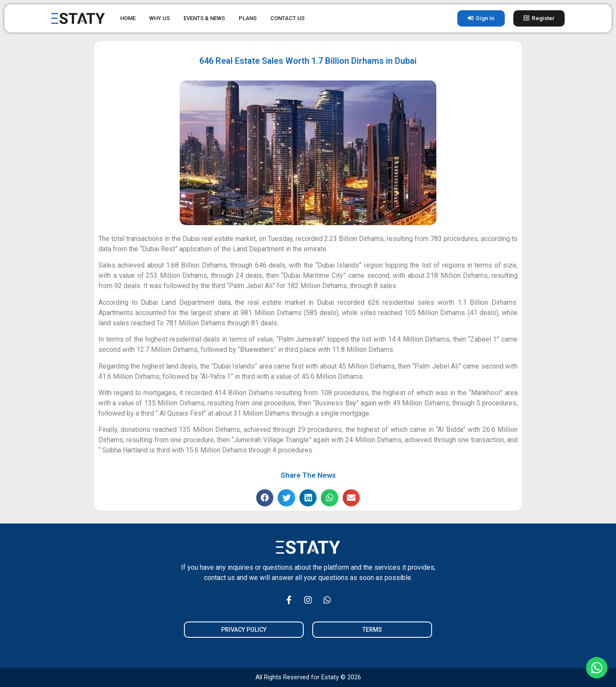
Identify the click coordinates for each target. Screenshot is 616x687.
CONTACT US (287, 18)
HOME (128, 18)
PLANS (248, 18)
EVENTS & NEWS (204, 18)
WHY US (160, 18)
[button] (265, 498)
